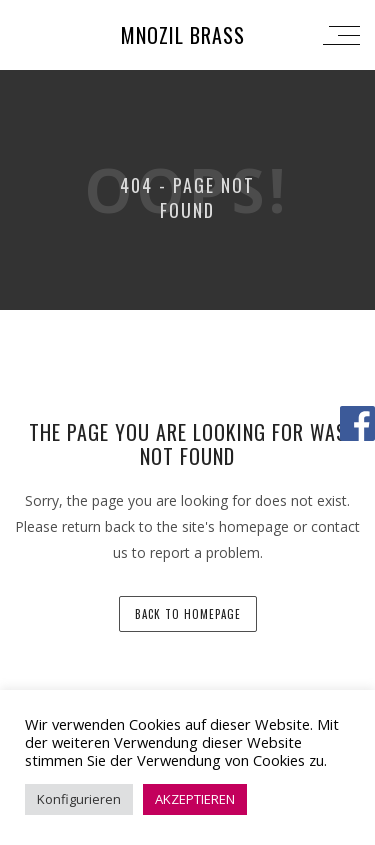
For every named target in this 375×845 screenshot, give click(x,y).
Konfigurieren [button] (79, 799)
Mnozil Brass (183, 35)
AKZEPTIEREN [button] (195, 799)
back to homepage (188, 614)
